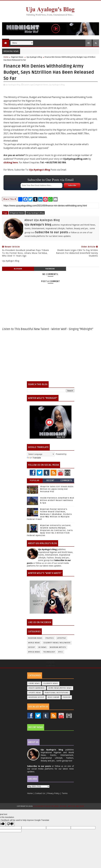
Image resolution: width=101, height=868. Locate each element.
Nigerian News (17, 57)
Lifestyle (62, 638)
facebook (50, 269)
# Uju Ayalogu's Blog (35, 213)
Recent (50, 481)
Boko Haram (54, 697)
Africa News (34, 652)
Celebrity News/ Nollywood (57, 643)
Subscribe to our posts (52, 232)
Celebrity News (51, 683)
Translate (34, 458)
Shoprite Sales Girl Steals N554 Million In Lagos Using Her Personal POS (57, 489)
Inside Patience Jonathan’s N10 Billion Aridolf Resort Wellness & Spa (57, 500)
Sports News (35, 693)
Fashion (67, 697)
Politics (50, 638)
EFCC (61, 652)
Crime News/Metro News (60, 688)
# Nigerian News (17, 213)
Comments (66, 481)
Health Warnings (37, 688)
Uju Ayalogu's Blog (34, 57)
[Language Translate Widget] (41, 454)
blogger (18, 269)
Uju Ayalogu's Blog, (57, 85)
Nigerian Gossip (36, 697)
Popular (35, 481)
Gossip (32, 647)
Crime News (34, 683)
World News (34, 643)
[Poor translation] (10, 824)
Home (6, 57)
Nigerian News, (42, 85)
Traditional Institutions (57, 693)
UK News (42, 647)
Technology (49, 652)
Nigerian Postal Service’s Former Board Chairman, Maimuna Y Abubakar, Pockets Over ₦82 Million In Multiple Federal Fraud (49, 514)
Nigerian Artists (58, 647)
